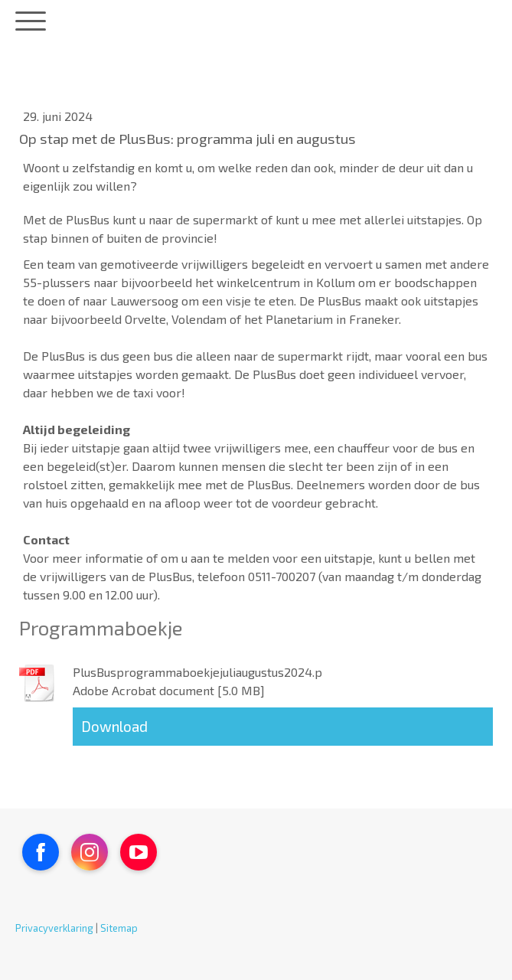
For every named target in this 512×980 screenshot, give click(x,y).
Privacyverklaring (54, 928)
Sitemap (119, 928)
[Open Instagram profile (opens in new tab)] (90, 852)
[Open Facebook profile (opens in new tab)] (41, 852)
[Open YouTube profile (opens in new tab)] (139, 852)
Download (114, 726)
